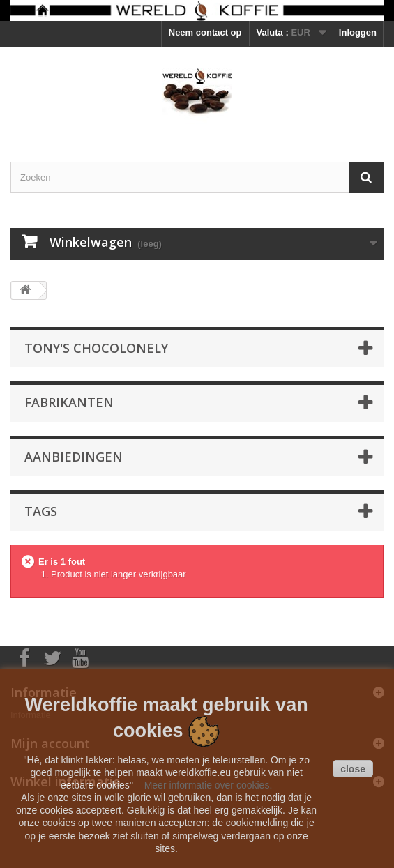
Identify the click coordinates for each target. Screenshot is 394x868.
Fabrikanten (69, 402)
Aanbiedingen (74, 457)
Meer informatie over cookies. (209, 785)
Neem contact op (205, 32)
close (353, 769)
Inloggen (358, 32)
